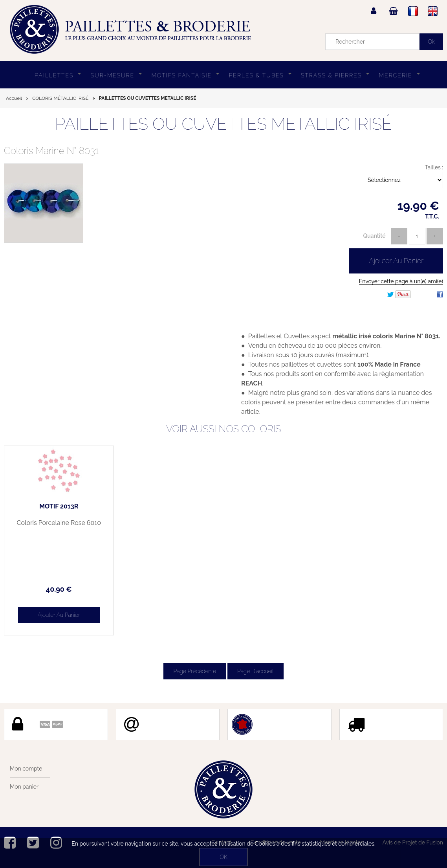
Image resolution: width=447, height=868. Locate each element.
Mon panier (24, 787)
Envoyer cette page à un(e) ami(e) (401, 281)
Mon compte (26, 769)
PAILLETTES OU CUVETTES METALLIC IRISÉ (223, 124)
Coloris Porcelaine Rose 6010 (59, 523)
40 (59, 589)
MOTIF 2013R (59, 506)
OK (223, 857)
